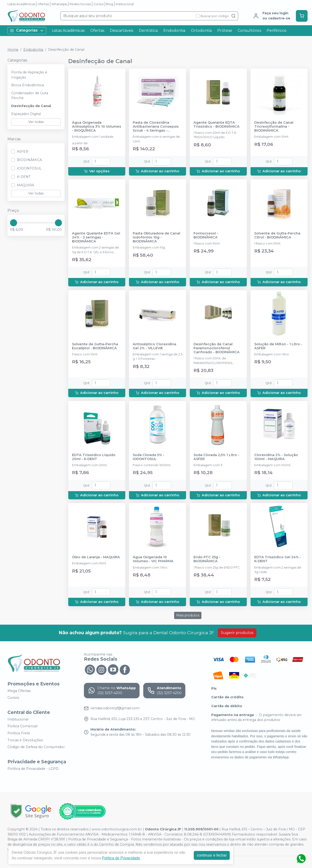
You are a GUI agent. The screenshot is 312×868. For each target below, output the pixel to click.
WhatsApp (59, 4)
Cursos (99, 4)
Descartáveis (122, 31)
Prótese (225, 31)
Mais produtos (188, 615)
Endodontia (174, 31)
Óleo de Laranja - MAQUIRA (96, 557)
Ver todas (36, 122)
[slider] (14, 223)
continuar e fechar (212, 855)
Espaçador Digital (26, 114)
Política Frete (19, 733)
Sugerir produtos (237, 633)
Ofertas (43, 4)
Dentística (148, 31)
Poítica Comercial (22, 726)
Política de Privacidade (121, 858)
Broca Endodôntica (28, 85)
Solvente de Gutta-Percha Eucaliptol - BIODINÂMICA (95, 346)
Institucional (125, 4)
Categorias (27, 31)
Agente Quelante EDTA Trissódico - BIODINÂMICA (217, 125)
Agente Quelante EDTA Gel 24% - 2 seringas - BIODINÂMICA (96, 238)
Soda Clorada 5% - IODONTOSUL (149, 457)
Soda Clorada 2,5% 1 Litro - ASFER (216, 457)
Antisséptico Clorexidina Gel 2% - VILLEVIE (154, 346)
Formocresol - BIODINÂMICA (206, 235)
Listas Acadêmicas (21, 4)
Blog (109, 4)
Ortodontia (201, 31)
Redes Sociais (80, 4)
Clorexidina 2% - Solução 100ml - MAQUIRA (276, 457)
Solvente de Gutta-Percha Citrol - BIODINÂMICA (277, 235)
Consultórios (249, 31)
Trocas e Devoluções (25, 740)
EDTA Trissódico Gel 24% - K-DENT (278, 559)
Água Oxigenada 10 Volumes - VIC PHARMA (153, 559)
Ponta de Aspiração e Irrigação (29, 75)
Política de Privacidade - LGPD (33, 769)
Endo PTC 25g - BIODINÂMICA (207, 559)
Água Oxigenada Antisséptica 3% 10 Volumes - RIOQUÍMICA (97, 127)
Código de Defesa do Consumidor (36, 747)
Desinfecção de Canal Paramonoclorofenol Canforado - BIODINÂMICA (217, 348)
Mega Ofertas (19, 691)
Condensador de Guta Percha (30, 96)
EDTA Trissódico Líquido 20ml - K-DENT (94, 457)
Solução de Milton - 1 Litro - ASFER (278, 346)
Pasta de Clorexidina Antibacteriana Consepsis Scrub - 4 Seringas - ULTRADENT (156, 127)
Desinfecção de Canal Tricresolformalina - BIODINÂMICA (274, 127)
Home (13, 50)
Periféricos (276, 31)
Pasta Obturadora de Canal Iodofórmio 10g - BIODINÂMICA (156, 238)
